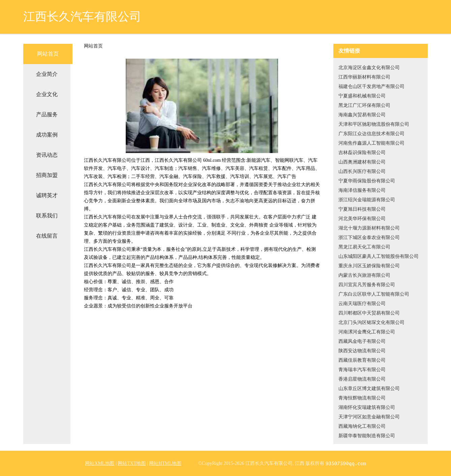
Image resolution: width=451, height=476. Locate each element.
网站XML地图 (100, 463)
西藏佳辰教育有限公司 (362, 360)
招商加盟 (47, 175)
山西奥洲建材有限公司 (362, 162)
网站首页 (48, 54)
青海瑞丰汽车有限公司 (362, 370)
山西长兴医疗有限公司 (362, 171)
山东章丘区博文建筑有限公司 (369, 389)
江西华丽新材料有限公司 (364, 77)
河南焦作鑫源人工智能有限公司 (371, 143)
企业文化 (47, 94)
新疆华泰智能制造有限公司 (367, 436)
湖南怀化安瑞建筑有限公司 (367, 407)
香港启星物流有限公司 (362, 379)
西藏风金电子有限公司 (362, 341)
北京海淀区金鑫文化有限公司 (369, 68)
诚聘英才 (47, 195)
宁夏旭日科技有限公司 (362, 209)
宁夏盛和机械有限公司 (362, 96)
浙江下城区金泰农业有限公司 (369, 237)
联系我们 (47, 216)
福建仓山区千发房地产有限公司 (371, 86)
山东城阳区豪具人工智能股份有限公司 (379, 256)
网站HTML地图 (165, 463)
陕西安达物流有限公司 (362, 351)
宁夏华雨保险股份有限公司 (367, 181)
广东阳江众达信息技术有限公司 (371, 134)
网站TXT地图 (132, 463)
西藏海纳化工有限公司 (362, 426)
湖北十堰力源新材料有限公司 (369, 228)
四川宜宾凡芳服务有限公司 (367, 285)
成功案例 (47, 135)
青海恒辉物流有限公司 (362, 398)
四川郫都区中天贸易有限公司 (369, 313)
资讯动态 (47, 155)
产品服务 (47, 114)
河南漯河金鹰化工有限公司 (367, 332)
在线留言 (47, 236)
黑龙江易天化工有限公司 (364, 247)
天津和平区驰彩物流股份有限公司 (374, 124)
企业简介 (47, 74)
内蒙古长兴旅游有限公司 (364, 275)
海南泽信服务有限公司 (362, 190)
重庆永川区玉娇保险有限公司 (369, 266)
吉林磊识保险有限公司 (362, 153)
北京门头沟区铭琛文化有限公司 (371, 322)
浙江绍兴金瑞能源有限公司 (367, 200)
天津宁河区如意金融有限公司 (369, 417)
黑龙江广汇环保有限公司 (364, 105)
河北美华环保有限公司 (362, 219)
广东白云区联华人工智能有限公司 (374, 294)
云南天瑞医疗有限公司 (362, 304)
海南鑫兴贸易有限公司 (362, 115)
